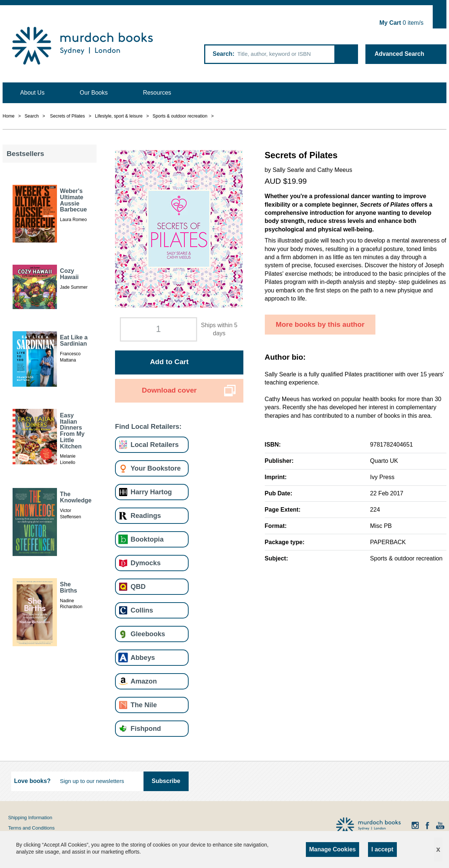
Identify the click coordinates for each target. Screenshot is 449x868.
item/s (401, 23)
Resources (157, 93)
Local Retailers (155, 445)
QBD (138, 586)
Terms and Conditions (31, 828)
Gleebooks (148, 634)
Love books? (32, 781)
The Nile (144, 705)
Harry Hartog (151, 492)
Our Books (94, 93)
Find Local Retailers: (148, 426)
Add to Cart (169, 362)
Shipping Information (30, 818)
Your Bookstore (156, 468)
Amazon (144, 681)
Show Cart (440, 17)
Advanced (399, 54)
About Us (33, 93)
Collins (142, 610)
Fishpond (146, 728)
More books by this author (320, 324)
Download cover (169, 390)
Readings (146, 516)
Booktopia (147, 539)
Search (222, 54)
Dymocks (146, 563)
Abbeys (143, 657)
